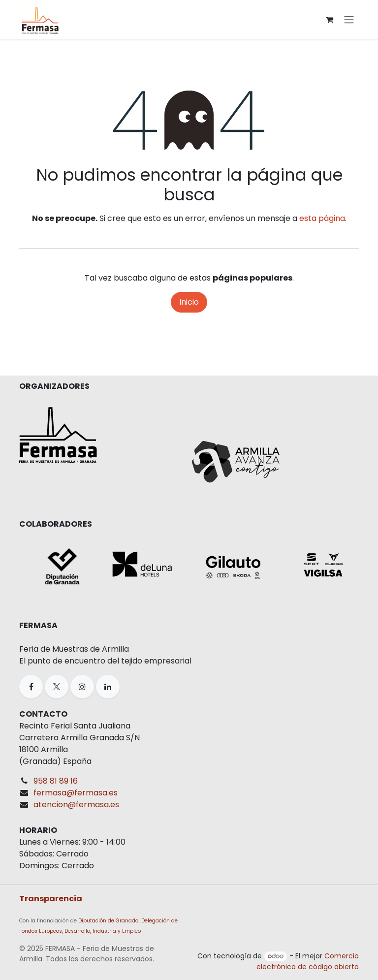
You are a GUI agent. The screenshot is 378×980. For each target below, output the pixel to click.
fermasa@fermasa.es (76, 793)
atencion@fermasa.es (76, 805)
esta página (322, 218)
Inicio (189, 302)
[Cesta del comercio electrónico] (329, 20)
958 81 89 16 (56, 781)
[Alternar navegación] (349, 20)
